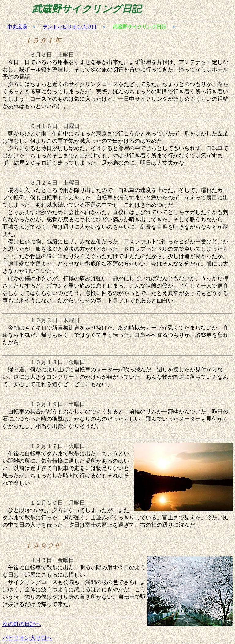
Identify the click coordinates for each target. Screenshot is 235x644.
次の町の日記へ (22, 624)
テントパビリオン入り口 (70, 27)
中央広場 (17, 27)
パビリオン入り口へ (27, 638)
